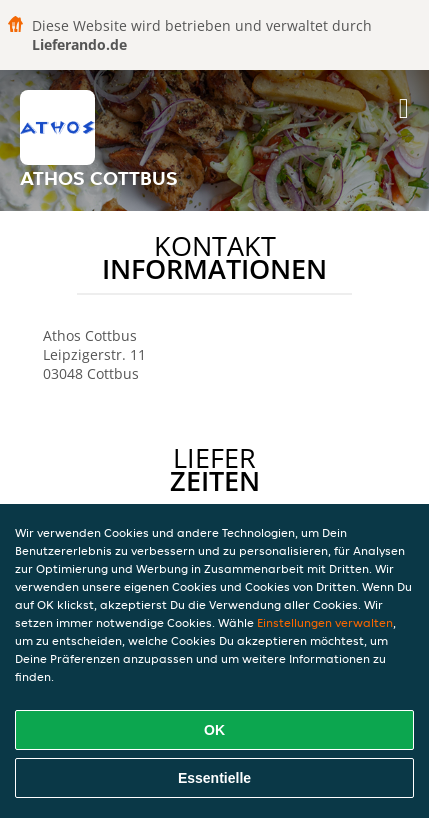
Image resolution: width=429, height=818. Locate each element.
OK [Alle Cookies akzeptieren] (214, 730)
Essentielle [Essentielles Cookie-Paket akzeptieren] (214, 778)
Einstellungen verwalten (325, 622)
